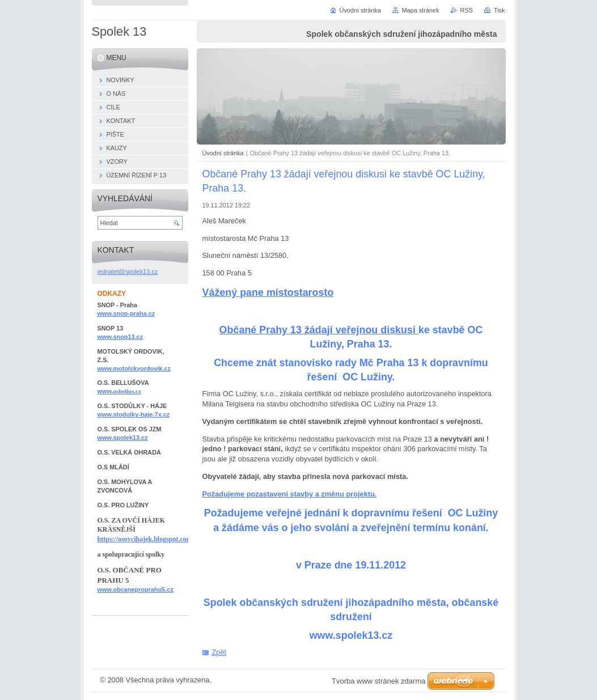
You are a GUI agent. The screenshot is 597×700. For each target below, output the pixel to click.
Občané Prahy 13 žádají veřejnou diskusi (319, 330)
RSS (467, 10)
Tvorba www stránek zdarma (378, 681)
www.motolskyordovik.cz (134, 368)
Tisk (499, 10)
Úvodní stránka (223, 153)
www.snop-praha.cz (126, 313)
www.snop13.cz (120, 337)
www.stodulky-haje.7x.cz (134, 414)
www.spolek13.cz (123, 438)
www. (119, 391)
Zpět (219, 652)
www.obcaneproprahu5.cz (136, 589)
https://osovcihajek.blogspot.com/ (146, 539)
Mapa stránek (421, 10)
